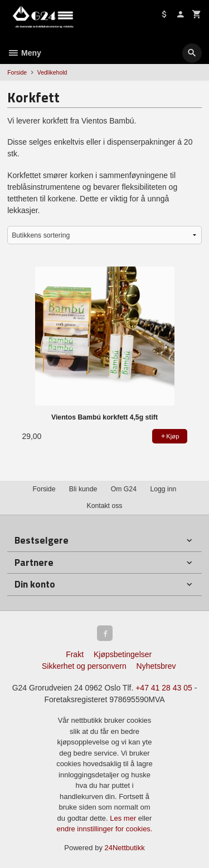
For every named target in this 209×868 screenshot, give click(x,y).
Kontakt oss (104, 506)
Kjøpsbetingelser (123, 654)
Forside (17, 72)
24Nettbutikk (125, 848)
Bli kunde (83, 489)
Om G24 (124, 489)
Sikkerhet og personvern (84, 666)
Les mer (124, 818)
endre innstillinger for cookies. (105, 829)
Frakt (75, 654)
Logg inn (163, 489)
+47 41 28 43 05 (164, 688)
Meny (24, 53)
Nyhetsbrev (156, 666)
